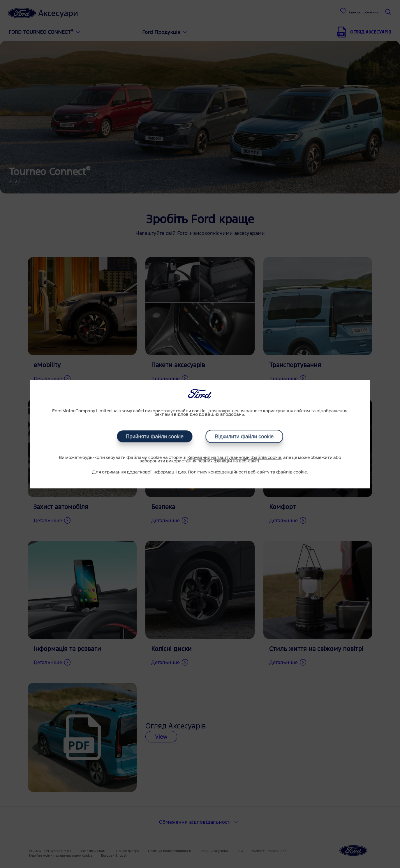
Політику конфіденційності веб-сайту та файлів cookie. (248, 472)
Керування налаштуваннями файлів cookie (234, 458)
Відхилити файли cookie (244, 436)
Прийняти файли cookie (155, 436)
